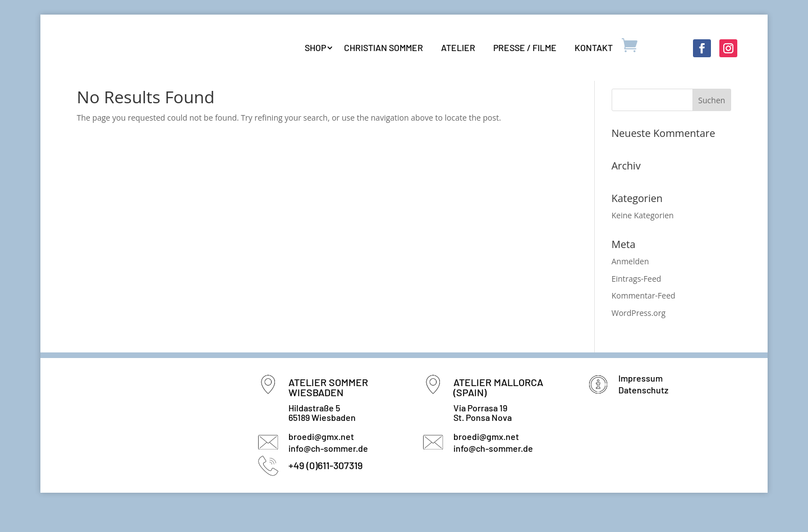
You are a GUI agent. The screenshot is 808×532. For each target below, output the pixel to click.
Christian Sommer (384, 47)
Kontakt (594, 47)
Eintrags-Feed (637, 303)
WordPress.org (639, 338)
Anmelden (630, 286)
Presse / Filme (525, 47)
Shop (315, 47)
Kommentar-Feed (644, 321)
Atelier (458, 47)
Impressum (641, 403)
